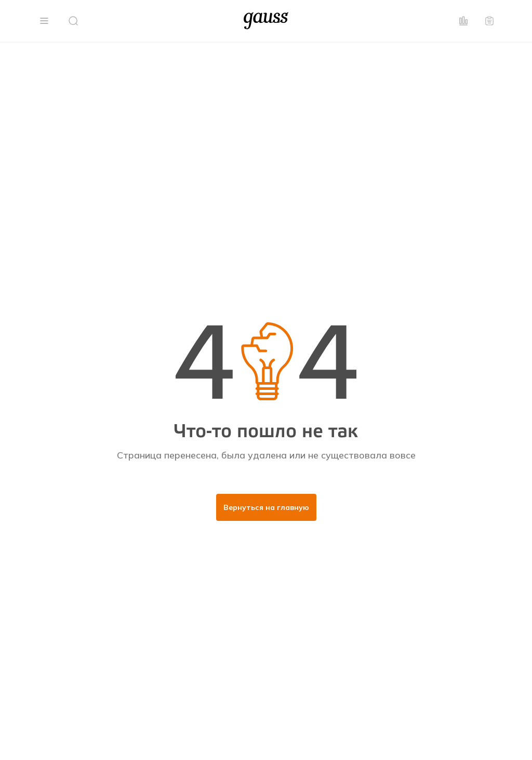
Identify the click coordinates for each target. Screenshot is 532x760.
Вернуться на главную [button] (266, 507)
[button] (44, 21)
